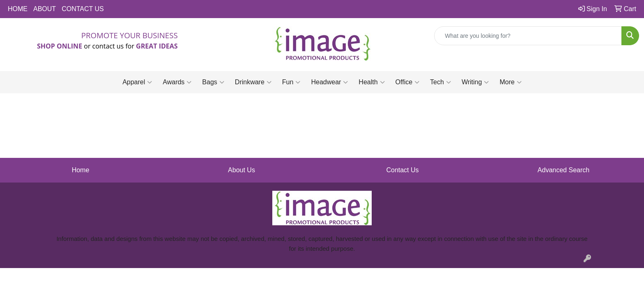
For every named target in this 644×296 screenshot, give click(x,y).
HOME (18, 9)
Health (371, 82)
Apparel (137, 82)
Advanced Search (563, 170)
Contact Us (402, 170)
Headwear (329, 82)
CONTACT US (83, 9)
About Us (241, 170)
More (510, 82)
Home (81, 170)
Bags (213, 82)
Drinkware (253, 82)
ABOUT (45, 9)
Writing (475, 82)
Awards (177, 82)
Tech (440, 82)
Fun (291, 82)
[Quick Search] (528, 36)
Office (408, 82)
